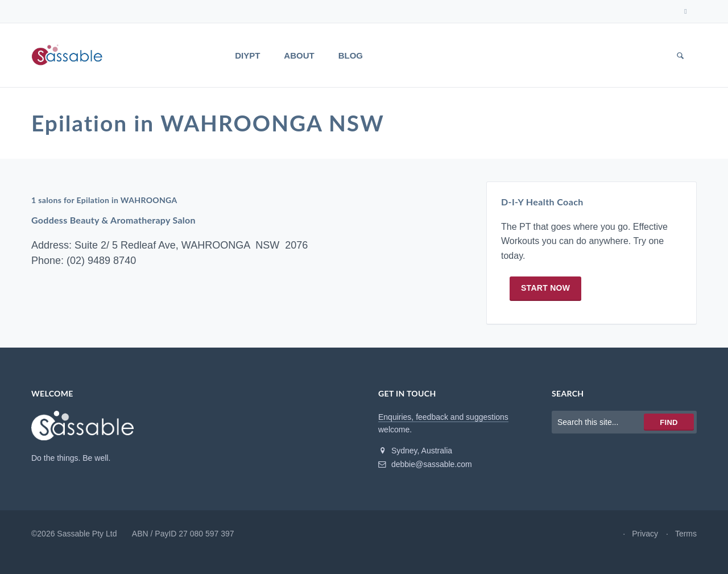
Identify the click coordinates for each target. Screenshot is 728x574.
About (299, 55)
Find (669, 439)
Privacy (645, 551)
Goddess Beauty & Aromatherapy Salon (115, 234)
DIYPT (247, 55)
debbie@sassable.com (425, 481)
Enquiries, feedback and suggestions (443, 434)
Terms (686, 551)
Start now (545, 305)
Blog (351, 55)
